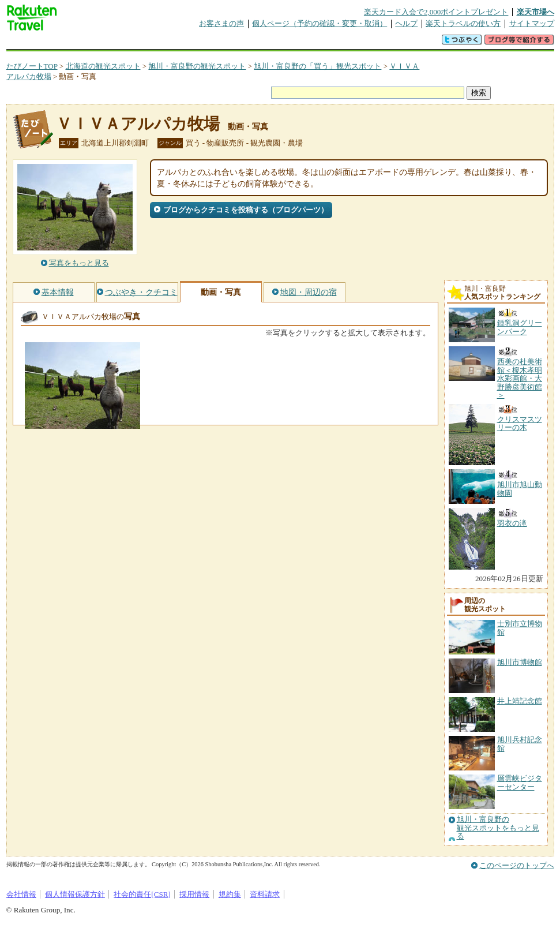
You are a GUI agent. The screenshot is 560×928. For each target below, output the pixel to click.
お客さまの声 (221, 23)
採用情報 (194, 894)
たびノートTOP (32, 66)
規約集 (230, 894)
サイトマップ (532, 23)
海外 (94, 43)
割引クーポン (189, 43)
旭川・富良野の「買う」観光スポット (317, 66)
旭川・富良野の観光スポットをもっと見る (498, 828)
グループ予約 (236, 43)
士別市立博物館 (520, 628)
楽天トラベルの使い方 (463, 23)
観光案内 (283, 43)
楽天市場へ (535, 12)
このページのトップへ (517, 865)
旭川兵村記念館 (520, 744)
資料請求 (265, 894)
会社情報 (21, 894)
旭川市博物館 (520, 662)
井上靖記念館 (520, 701)
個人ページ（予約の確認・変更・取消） (320, 23)
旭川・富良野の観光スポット (197, 66)
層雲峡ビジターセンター (520, 782)
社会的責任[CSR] (142, 894)
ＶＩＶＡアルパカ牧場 (138, 124)
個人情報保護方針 (75, 894)
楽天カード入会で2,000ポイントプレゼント (436, 12)
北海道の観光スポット (103, 66)
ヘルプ (406, 23)
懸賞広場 (141, 43)
